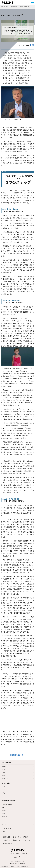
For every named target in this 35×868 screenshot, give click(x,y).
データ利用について (25, 840)
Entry (3, 772)
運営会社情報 (6, 837)
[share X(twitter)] (33, 45)
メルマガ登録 (24, 837)
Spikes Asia (6, 783)
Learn (4, 821)
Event (4, 831)
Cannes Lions (6, 763)
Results (4, 813)
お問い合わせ (15, 837)
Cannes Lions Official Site (17, 861)
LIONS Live (5, 779)
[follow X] (20, 858)
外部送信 (15, 840)
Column (4, 825)
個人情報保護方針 (8, 843)
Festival (4, 766)
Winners (4, 816)
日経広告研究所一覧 (17, 755)
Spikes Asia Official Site (18, 863)
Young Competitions (9, 800)
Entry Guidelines (7, 804)
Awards (4, 769)
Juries (4, 775)
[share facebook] (31, 45)
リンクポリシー (7, 840)
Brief (3, 807)
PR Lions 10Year (7, 828)
